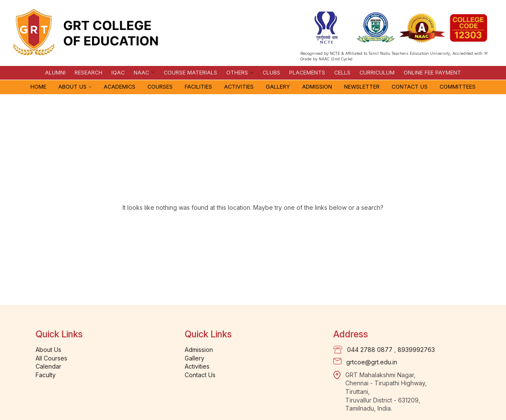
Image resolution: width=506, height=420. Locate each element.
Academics (120, 87)
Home (38, 87)
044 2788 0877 (370, 350)
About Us (72, 87)
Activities (239, 87)
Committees (458, 87)
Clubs (271, 73)
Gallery (278, 87)
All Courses (51, 358)
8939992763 (416, 350)
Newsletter (362, 87)
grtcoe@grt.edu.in (372, 362)
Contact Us (410, 87)
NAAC (141, 73)
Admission (317, 87)
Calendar (48, 366)
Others (237, 73)
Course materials (190, 73)
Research (88, 73)
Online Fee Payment (432, 73)
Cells (342, 73)
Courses (160, 87)
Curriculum (377, 73)
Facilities (198, 87)
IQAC (118, 73)
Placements (307, 73)
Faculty (46, 375)
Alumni (55, 73)
